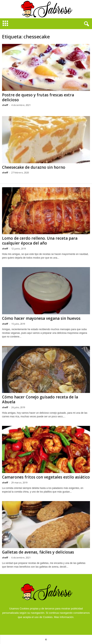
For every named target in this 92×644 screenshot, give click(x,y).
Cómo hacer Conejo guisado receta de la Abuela (40, 399)
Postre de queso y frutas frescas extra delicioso (38, 97)
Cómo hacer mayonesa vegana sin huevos (41, 318)
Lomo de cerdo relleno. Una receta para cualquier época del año (40, 241)
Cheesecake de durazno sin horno (34, 167)
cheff (5, 105)
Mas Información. (64, 617)
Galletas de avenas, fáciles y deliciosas (38, 552)
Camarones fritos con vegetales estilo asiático (46, 477)
